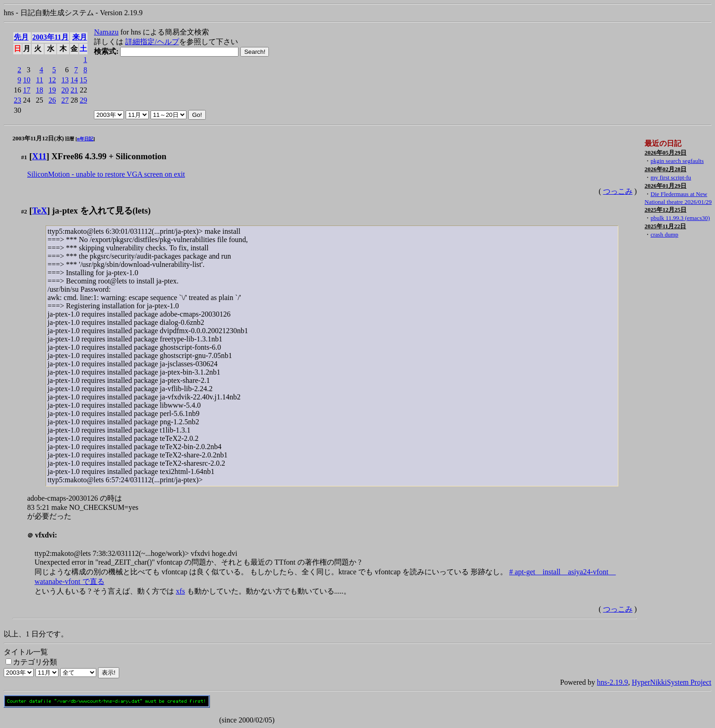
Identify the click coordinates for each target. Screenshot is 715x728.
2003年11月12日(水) (38, 138)
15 (83, 80)
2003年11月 (50, 37)
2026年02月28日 (666, 169)
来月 (80, 37)
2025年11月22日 (665, 226)
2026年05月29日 (666, 153)
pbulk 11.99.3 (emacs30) (680, 218)
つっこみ (618, 191)
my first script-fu (671, 177)
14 (74, 80)
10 (27, 80)
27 (65, 100)
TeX (40, 211)
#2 (24, 211)
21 (74, 90)
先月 (21, 37)
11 (39, 80)
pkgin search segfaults (677, 161)
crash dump (664, 234)
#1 (24, 157)
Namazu (106, 32)
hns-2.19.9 (613, 682)
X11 (39, 156)
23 (17, 100)
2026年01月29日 (666, 186)
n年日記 (85, 139)
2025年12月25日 (666, 210)
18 (40, 90)
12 (52, 80)
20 (65, 90)
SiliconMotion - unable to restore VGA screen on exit (106, 174)
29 (83, 100)
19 (52, 90)
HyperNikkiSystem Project (671, 682)
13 (65, 80)
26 (52, 100)
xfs (180, 591)
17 (27, 90)
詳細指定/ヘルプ (152, 42)
